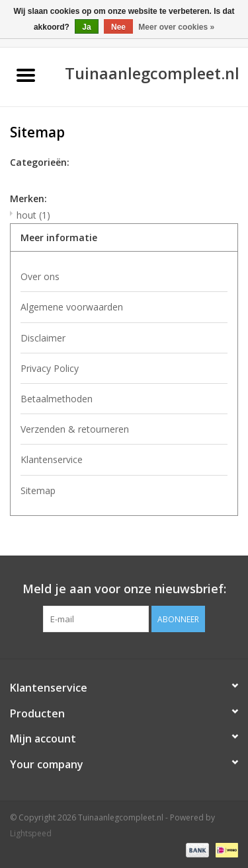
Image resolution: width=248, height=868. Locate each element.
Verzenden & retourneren (75, 429)
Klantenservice (52, 459)
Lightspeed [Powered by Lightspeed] (31, 833)
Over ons (40, 276)
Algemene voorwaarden (72, 307)
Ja (86, 27)
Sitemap (38, 490)
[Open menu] (26, 75)
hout (33, 215)
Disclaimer (43, 338)
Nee (118, 27)
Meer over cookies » (176, 27)
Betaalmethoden (57, 399)
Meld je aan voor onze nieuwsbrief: (124, 589)
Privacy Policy (50, 368)
